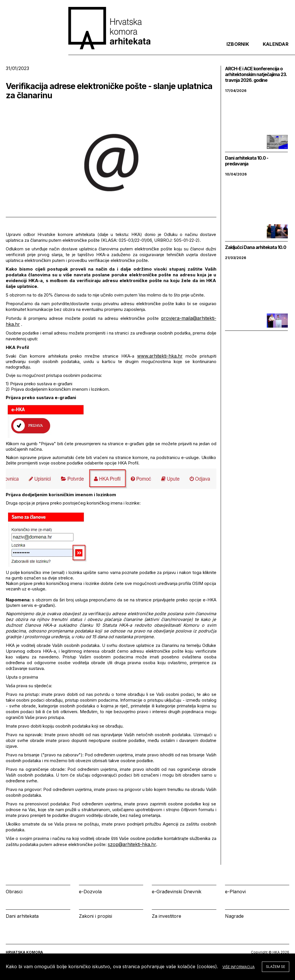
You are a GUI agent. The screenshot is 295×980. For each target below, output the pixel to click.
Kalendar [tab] (211, 49)
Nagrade (234, 916)
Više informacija (239, 967)
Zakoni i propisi (96, 916)
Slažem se (276, 967)
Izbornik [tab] (173, 49)
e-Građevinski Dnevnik (177, 892)
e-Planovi (235, 892)
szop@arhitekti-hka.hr (132, 844)
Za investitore (167, 916)
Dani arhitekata (22, 916)
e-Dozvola (90, 892)
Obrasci (14, 892)
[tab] (274, 49)
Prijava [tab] (247, 49)
